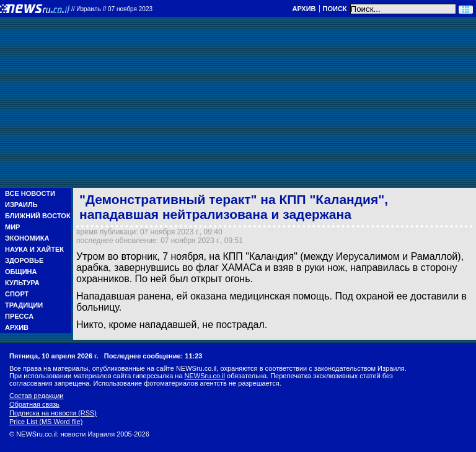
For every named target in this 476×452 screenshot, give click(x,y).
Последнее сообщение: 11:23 (153, 356)
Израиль (21, 205)
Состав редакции (36, 396)
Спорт (17, 294)
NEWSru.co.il (205, 376)
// (112, 9)
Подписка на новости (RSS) (53, 413)
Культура (22, 283)
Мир (12, 227)
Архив (304, 9)
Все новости (30, 193)
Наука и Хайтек (34, 249)
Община (21, 272)
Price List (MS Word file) (46, 422)
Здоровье (24, 260)
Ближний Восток (38, 216)
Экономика (27, 238)
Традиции (24, 305)
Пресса (19, 316)
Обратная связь (34, 404)
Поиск (335, 9)
